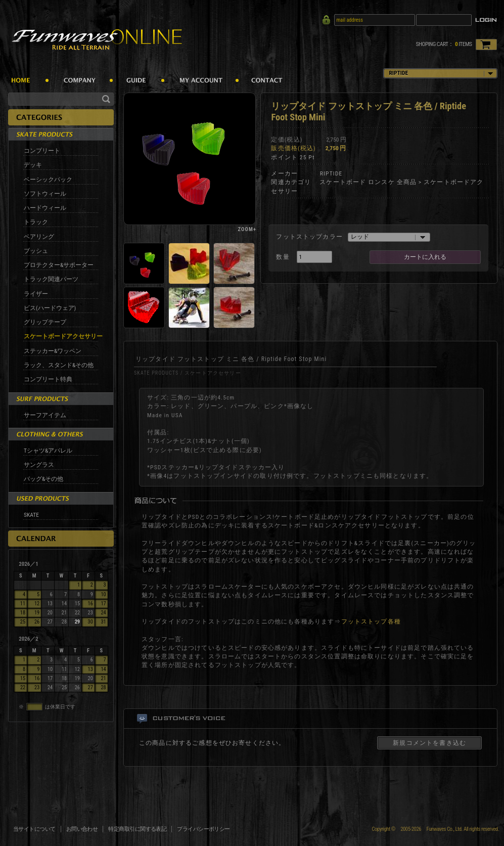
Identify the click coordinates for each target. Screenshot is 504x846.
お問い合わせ (82, 829)
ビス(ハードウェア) (50, 308)
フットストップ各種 (371, 621)
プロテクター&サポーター (59, 265)
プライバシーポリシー (203, 829)
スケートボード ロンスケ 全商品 (368, 182)
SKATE (31, 515)
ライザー (36, 294)
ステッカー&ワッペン (53, 351)
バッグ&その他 (43, 479)
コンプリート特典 (48, 379)
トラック (36, 222)
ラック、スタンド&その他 (59, 365)
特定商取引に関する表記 (137, 829)
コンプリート (42, 151)
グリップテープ (45, 322)
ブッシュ (36, 251)
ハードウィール (45, 208)
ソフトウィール (45, 194)
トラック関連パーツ (51, 279)
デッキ (33, 165)
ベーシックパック (48, 180)
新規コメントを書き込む (429, 743)
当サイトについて (34, 829)
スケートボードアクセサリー (63, 336)
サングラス (39, 465)
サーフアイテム (45, 415)
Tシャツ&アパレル (48, 451)
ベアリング (39, 237)
